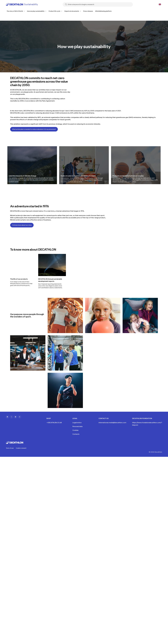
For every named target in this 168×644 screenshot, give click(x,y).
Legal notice (77, 423)
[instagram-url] (20, 417)
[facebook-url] (7, 417)
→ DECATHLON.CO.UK (54, 423)
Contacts (76, 434)
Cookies (75, 430)
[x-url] (11, 417)
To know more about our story (22, 225)
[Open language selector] (160, 4)
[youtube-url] (16, 417)
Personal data (77, 426)
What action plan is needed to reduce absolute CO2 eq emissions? (34, 129)
